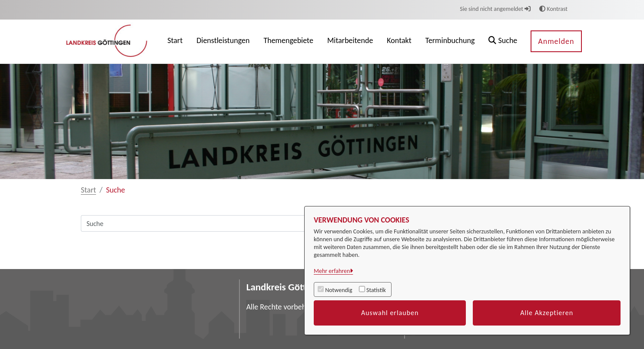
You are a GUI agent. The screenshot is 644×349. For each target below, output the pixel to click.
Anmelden (556, 41)
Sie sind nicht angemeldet (495, 9)
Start (88, 190)
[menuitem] (175, 42)
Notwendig (339, 290)
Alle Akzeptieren (547, 313)
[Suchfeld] (279, 223)
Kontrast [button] (553, 9)
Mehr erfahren (332, 271)
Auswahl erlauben (390, 313)
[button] (503, 42)
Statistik (376, 290)
